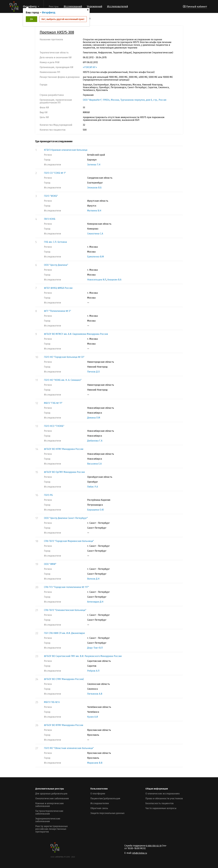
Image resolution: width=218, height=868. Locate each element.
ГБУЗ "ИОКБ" (51, 196)
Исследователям (100, 803)
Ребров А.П (93, 671)
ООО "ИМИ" (50, 564)
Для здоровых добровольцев (51, 794)
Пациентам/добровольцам (105, 798)
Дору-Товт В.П (95, 648)
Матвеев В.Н (94, 211)
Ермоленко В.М (96, 257)
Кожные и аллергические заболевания (49, 805)
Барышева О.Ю (96, 510)
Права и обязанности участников (164, 798)
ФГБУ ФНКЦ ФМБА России (58, 288)
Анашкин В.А (114, 280)
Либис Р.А (93, 487)
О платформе (98, 794)
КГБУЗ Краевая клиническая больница (66, 150)
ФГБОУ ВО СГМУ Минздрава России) (64, 679)
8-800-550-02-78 (154, 846)
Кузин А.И (93, 717)
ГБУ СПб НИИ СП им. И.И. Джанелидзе (64, 633)
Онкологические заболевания (52, 798)
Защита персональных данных (107, 813)
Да (31, 19)
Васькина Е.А (94, 464)
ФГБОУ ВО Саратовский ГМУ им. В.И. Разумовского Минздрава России (83, 656)
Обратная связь (99, 808)
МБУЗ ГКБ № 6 (52, 702)
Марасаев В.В (95, 763)
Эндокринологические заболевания (48, 820)
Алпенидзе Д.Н (95, 602)
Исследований (73, 6)
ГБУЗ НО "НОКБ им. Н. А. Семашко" (63, 380)
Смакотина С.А (95, 234)
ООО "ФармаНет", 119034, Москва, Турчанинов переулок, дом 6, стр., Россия (125, 100)
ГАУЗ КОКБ (50, 219)
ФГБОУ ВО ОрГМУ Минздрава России (64, 472)
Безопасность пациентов (160, 803)
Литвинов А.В (95, 694)
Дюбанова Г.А (95, 441)
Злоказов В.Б (94, 188)
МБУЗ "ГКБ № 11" (53, 403)
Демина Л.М (94, 418)
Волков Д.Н (93, 579)
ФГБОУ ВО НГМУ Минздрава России (64, 449)
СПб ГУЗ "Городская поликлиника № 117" (66, 587)
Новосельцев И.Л (97, 280)
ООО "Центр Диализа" (56, 265)
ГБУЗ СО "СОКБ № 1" (55, 173)
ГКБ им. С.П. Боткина (55, 242)
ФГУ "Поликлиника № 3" (57, 311)
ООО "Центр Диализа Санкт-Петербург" (66, 518)
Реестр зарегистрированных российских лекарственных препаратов (52, 829)
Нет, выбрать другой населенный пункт (63, 19)
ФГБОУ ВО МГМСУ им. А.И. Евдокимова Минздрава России (76, 334)
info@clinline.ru (140, 853)
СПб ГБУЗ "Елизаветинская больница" (65, 610)
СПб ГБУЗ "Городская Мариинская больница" (69, 541)
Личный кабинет (197, 7)
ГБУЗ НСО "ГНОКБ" (54, 426)
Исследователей (118, 6)
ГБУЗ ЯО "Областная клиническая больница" (69, 748)
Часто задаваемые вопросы (161, 808)
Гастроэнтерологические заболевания (49, 812)
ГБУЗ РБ (48, 495)
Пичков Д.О (93, 372)
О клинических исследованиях (163, 794)
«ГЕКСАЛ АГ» (90, 67)
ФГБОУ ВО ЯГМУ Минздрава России (64, 725)
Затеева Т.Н (94, 165)
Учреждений (95, 6)
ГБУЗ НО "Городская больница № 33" (64, 357)
